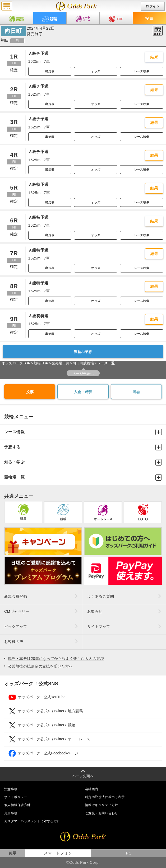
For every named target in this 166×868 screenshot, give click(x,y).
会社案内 (92, 789)
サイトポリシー (16, 797)
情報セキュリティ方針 (102, 805)
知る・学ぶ (83, 462)
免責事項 (11, 813)
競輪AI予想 (83, 352)
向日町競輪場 (83, 363)
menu (7, 6)
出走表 (50, 71)
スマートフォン (58, 853)
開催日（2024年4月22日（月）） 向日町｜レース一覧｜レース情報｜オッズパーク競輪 (77, 6)
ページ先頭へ (83, 373)
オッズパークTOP (16, 363)
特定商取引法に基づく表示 (105, 797)
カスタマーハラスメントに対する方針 (32, 821)
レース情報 (83, 432)
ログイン (153, 6)
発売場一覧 (60, 363)
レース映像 (142, 71)
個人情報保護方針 (17, 805)
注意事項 (11, 789)
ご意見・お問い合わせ (102, 813)
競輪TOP (41, 363)
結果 (154, 57)
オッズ (96, 71)
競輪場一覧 (83, 477)
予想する (83, 447)
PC (129, 853)
